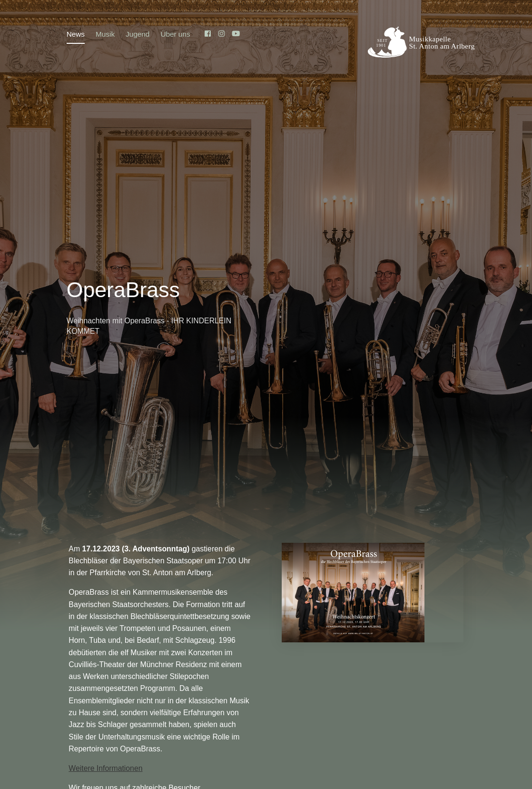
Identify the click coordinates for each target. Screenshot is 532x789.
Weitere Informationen (105, 768)
